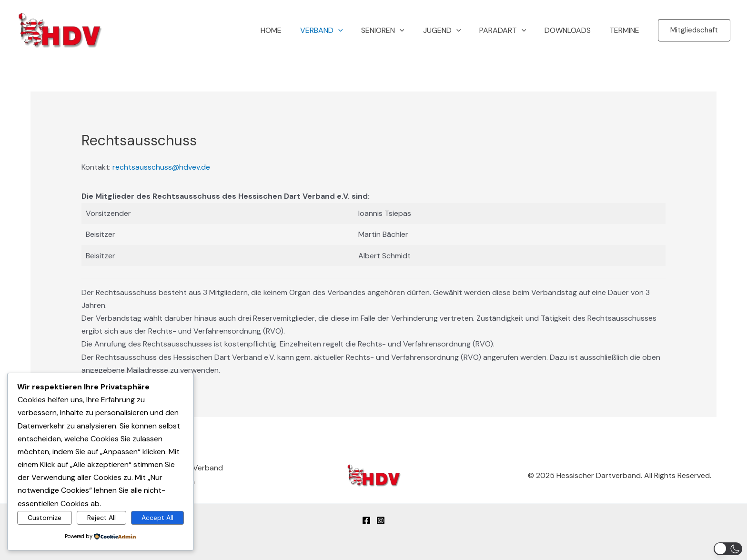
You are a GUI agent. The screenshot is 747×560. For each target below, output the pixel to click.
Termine (626, 30)
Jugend (453, 31)
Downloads (572, 30)
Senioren (397, 31)
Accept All (157, 517)
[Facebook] (366, 519)
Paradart (510, 31)
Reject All (101, 517)
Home (292, 30)
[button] (356, 31)
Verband (339, 31)
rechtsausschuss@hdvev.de (161, 167)
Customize (45, 517)
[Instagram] (381, 519)
